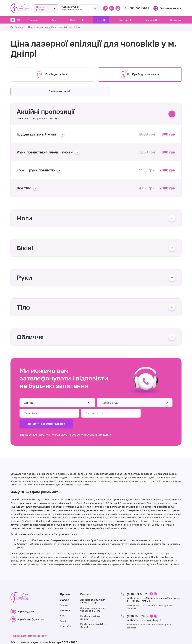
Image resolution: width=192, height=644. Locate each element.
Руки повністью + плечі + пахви (45, 152)
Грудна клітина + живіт (37, 134)
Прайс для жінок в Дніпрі (91, 607)
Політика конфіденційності (29, 626)
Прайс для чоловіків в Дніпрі (93, 615)
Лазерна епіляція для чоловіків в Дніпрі (93, 599)
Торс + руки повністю (36, 170)
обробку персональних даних (91, 424)
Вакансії (65, 600)
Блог (63, 605)
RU (18, 20)
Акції (54, 20)
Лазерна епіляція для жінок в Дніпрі (93, 591)
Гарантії (65, 595)
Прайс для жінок (52, 74)
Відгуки (64, 589)
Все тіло (24, 188)
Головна (33, 20)
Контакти (176, 20)
